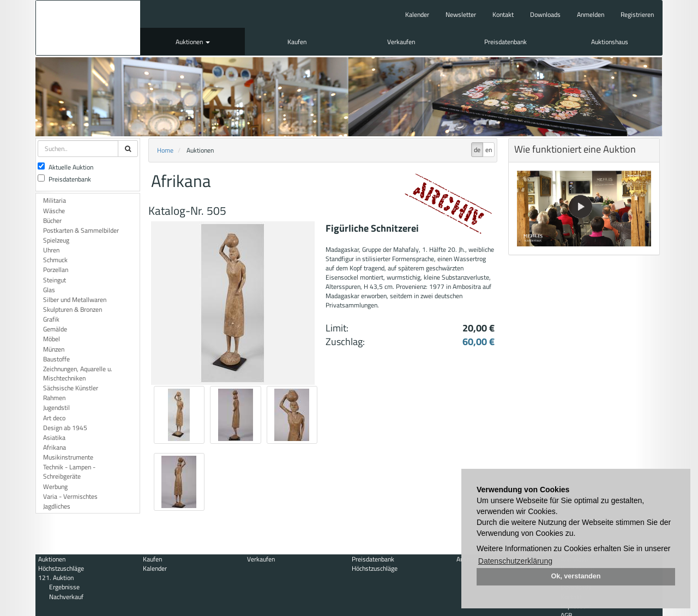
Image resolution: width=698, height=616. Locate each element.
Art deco (54, 418)
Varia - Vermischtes (70, 496)
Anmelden (591, 14)
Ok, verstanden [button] (576, 576)
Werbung (55, 487)
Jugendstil (56, 407)
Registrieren (637, 14)
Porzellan (56, 270)
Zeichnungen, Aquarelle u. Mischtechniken (78, 373)
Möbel (52, 339)
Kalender (417, 14)
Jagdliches (57, 506)
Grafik (51, 319)
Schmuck (55, 260)
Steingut (55, 280)
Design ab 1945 (65, 428)
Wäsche (54, 211)
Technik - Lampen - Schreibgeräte (69, 472)
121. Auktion (56, 578)
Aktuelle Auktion (65, 167)
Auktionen (193, 42)
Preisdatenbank (506, 42)
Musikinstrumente (68, 457)
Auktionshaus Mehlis (88, 28)
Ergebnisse (64, 587)
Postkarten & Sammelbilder (81, 230)
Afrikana (55, 447)
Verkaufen (401, 42)
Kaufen (297, 42)
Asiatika (54, 437)
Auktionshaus (610, 42)
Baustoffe (56, 359)
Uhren (51, 250)
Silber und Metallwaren (75, 300)
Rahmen (54, 398)
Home (165, 150)
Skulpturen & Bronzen (73, 309)
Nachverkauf (66, 597)
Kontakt (503, 14)
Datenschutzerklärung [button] (515, 561)
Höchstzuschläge (61, 568)
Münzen (54, 349)
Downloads (545, 14)
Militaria (55, 200)
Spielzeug (56, 240)
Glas (49, 290)
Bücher (52, 221)
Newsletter (461, 14)
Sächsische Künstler (71, 388)
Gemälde (55, 329)
